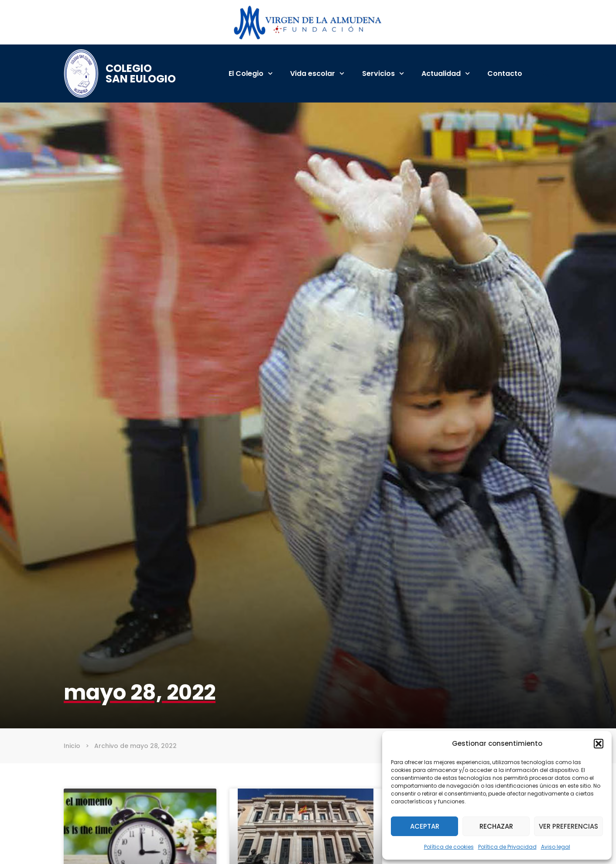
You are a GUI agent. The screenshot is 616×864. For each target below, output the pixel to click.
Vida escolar (317, 73)
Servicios (383, 73)
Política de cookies (449, 847)
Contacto (505, 73)
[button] (599, 744)
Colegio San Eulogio (141, 73)
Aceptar (425, 826)
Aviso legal (556, 847)
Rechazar (496, 826)
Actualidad (446, 73)
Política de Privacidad (507, 847)
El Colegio (251, 73)
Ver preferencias (568, 826)
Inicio (72, 746)
